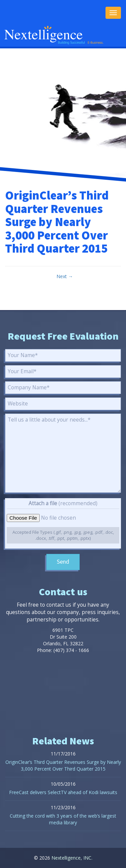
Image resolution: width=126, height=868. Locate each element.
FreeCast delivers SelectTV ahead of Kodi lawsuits (63, 792)
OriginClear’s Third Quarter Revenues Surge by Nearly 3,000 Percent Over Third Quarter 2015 (63, 765)
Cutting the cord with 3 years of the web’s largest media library (63, 819)
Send (63, 562)
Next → (65, 276)
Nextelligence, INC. (72, 858)
